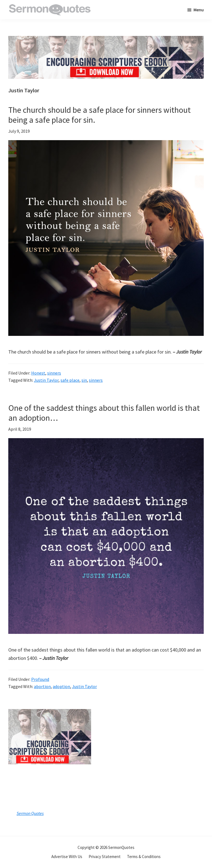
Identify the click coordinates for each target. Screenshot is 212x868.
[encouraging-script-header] (106, 40)
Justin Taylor (46, 380)
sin (84, 380)
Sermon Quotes (30, 813)
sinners (54, 373)
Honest (38, 373)
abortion (42, 686)
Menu (199, 10)
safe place (70, 380)
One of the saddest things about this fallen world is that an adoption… (104, 413)
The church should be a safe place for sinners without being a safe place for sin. (100, 115)
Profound (40, 679)
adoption (61, 686)
